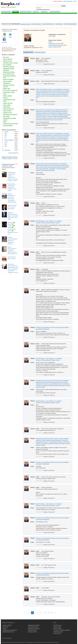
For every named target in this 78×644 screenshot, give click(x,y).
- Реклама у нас (57, 625)
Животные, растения (9, 67)
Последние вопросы (40, 52)
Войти (75, 1)
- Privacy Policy (57, 633)
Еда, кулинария (7, 65)
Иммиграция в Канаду (9, 72)
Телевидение (7, 107)
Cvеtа (6, 142)
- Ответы (4, 628)
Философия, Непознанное (10, 114)
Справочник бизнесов (26, 12)
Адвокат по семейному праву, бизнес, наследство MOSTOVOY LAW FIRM (13, 216)
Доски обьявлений (55, 12)
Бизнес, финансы (8, 59)
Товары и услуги (7, 113)
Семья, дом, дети (8, 103)
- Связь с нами (57, 627)
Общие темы (7, 88)
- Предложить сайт (58, 632)
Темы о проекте (7, 111)
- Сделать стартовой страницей (61, 630)
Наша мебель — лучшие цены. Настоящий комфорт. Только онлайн (12, 187)
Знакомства (44, 12)
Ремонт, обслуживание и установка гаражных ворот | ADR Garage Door (12, 250)
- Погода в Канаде (32, 630)
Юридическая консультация (11, 124)
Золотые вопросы (8, 125)
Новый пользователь (68, 1)
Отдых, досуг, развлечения (10, 90)
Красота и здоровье (8, 79)
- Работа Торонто (32, 632)
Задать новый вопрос (48, 24)
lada (6, 144)
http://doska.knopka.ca (8, 51)
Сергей (6, 132)
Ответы (16, 12)
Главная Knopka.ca (6, 12)
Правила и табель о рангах (10, 157)
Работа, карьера (8, 96)
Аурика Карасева (9, 140)
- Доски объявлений (33, 627)
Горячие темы (59, 24)
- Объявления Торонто (8, 632)
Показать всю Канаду (25, 24)
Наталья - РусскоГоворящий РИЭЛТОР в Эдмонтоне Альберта (12, 241)
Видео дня (36, 12)
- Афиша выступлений (33, 628)
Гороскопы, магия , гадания (10, 63)
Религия (5, 98)
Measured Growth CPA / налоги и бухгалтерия (12, 207)
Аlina (6, 134)
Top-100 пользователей (70, 24)
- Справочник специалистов (9, 630)
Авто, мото (6, 57)
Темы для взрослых (8, 109)
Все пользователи (13, 153)
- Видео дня (5, 627)
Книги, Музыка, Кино (9, 74)
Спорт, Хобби (7, 105)
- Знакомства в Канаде (34, 625)
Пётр (6, 136)
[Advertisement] (39, 18)
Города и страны (8, 61)
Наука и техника (7, 81)
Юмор (5, 122)
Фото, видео (6, 116)
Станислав (7, 150)
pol (5, 138)
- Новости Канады (7, 625)
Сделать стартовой (58, 1)
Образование (7, 83)
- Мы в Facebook (57, 628)
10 (52, 613)
